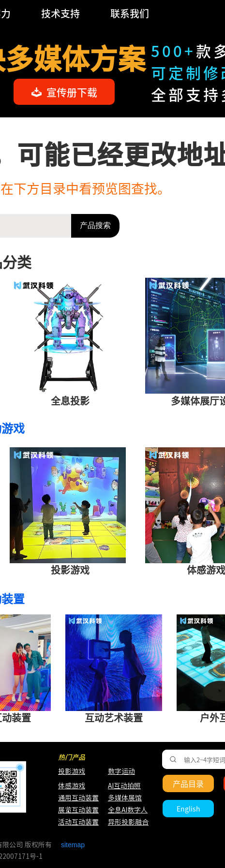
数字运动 (121, 771)
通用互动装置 (74, 798)
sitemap (73, 845)
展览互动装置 (74, 810)
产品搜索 (95, 225)
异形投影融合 (127, 822)
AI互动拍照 (124, 786)
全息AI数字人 (128, 810)
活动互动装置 (78, 822)
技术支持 (60, 13)
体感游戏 (72, 786)
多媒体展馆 (125, 798)
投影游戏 (72, 771)
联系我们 (130, 13)
